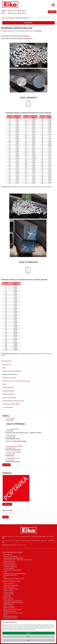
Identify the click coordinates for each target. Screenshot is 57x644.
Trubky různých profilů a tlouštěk (11, 404)
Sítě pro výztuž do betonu (9, 397)
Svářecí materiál (8, 591)
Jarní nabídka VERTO (13, 429)
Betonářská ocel (7, 365)
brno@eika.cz (22, 13)
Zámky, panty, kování (9, 587)
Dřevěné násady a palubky (11, 616)
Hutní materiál (10, 18)
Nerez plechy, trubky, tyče (9, 378)
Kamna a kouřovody (9, 606)
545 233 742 (13, 13)
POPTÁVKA (52, 12)
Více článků (6, 465)
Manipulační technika (9, 608)
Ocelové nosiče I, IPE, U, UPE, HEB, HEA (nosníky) (16, 381)
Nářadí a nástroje (8, 604)
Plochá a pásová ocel (8, 388)
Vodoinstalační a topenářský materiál (13, 603)
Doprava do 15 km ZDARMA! (15, 446)
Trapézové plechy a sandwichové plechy (13, 401)
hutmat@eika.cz (28, 39)
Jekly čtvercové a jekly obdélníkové (12, 371)
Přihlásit (5, 517)
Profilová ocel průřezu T (9, 394)
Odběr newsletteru (8, 510)
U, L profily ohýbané (8, 407)
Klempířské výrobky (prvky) (11, 585)
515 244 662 (13, 11)
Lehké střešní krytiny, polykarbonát (13, 601)
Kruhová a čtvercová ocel (10, 374)
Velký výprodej (11, 419)
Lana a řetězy (7, 596)
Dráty (4, 368)
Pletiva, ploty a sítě (8, 599)
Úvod (4, 18)
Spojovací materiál (8, 592)
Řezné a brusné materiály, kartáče (13, 609)
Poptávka (7, 473)
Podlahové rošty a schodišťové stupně (14, 579)
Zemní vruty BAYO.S (9, 584)
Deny (28, 637)
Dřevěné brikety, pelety (10, 611)
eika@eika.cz (22, 11)
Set (28, 640)
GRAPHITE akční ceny (13, 458)
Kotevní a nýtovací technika (11, 589)
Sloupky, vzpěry (8, 597)
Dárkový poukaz (11, 435)
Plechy (4, 384)
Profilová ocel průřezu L (9, 391)
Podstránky (28, 23)
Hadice (5, 615)
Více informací (7, 504)
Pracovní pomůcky (8, 594)
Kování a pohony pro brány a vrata (13, 613)
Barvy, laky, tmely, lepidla (10, 618)
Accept (29, 633)
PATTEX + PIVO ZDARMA (14, 452)
